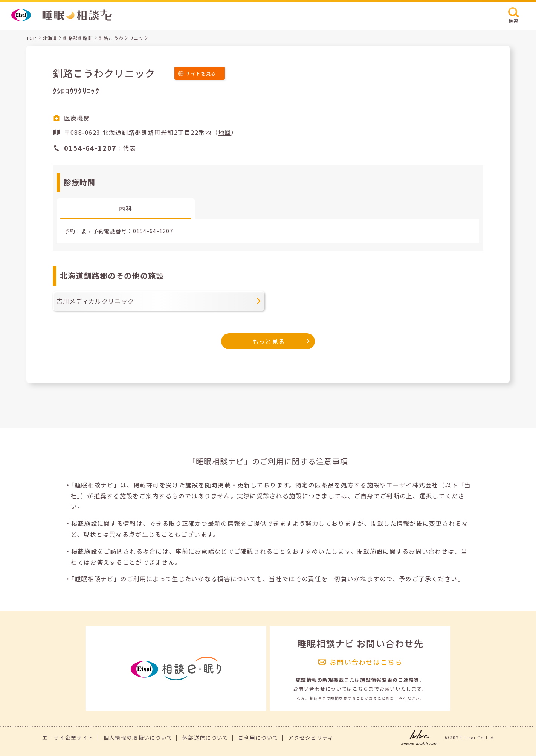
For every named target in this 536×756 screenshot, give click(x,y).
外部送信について (205, 738)
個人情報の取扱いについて (138, 738)
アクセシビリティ (311, 738)
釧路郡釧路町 (78, 38)
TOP (32, 38)
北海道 (50, 38)
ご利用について (258, 738)
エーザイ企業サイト (68, 738)
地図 (225, 132)
